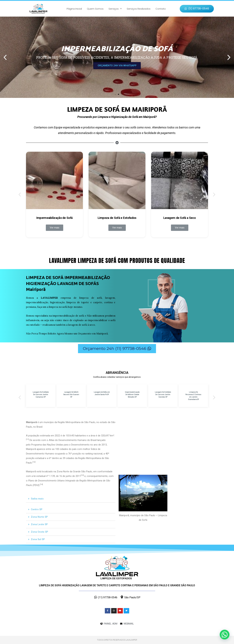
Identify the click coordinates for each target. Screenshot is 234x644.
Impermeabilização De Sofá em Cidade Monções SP (132, 395)
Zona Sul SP (38, 539)
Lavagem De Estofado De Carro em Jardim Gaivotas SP (163, 395)
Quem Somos (95, 9)
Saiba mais (37, 499)
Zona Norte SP (39, 517)
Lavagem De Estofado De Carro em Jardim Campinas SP (41, 395)
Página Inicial (74, 9)
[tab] (71, 499)
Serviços (115, 9)
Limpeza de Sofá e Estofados (117, 218)
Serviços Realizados (139, 9)
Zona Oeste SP (39, 532)
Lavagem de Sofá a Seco (180, 218)
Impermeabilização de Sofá (55, 218)
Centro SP (37, 509)
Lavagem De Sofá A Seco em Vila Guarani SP (71, 395)
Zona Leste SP (39, 524)
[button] (197, 9)
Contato (161, 9)
